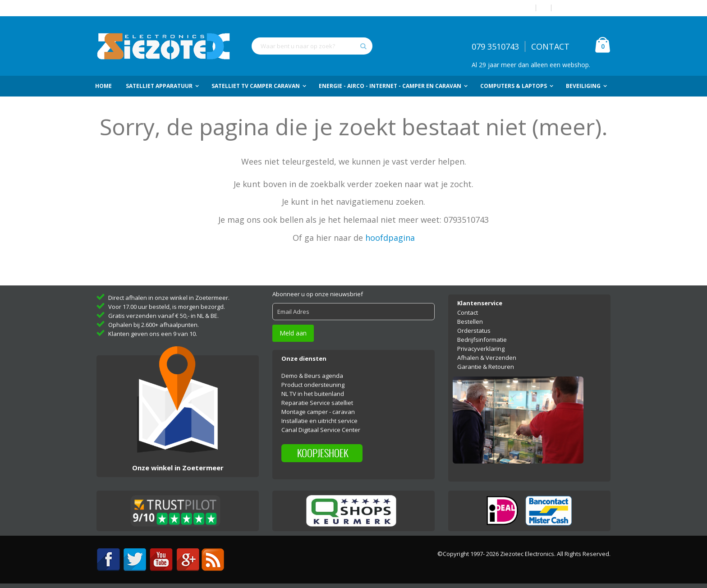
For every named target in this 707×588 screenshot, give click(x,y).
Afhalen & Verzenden (487, 358)
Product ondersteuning (313, 385)
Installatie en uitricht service (319, 421)
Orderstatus (474, 331)
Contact (468, 312)
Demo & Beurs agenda (312, 376)
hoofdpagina (390, 238)
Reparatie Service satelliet (317, 403)
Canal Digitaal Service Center (321, 430)
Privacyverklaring (481, 349)
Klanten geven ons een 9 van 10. (153, 334)
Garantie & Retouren (486, 367)
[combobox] (312, 46)
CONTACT (550, 46)
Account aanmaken (584, 8)
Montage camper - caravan (318, 412)
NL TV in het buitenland (313, 394)
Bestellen (470, 322)
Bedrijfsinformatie (482, 340)
